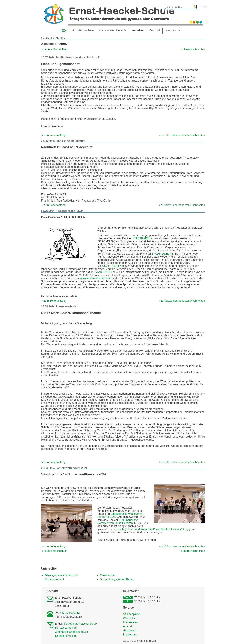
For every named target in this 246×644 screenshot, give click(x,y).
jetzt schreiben (68, 628)
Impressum (130, 635)
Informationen (174, 30)
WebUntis (129, 618)
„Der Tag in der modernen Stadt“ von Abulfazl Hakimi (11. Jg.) (153, 529)
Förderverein (131, 622)
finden (195, 7)
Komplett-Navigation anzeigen (67, 31)
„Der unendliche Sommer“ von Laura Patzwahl (118, 521)
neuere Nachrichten (56, 49)
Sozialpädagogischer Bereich (118, 579)
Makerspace (107, 575)
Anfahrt (127, 626)
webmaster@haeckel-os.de (71, 632)
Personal (154, 30)
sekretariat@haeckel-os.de (80, 624)
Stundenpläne (131, 614)
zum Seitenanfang (55, 135)
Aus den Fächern (83, 30)
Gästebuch (130, 630)
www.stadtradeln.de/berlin (96, 278)
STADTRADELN (142, 238)
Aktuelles (138, 30)
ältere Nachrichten (194, 49)
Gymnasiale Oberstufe (113, 30)
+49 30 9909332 (70, 613)
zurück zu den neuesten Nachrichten (183, 135)
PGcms (204, 7)
